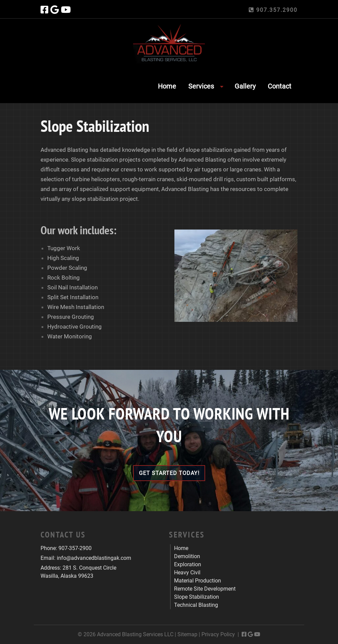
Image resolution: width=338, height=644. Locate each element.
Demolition (187, 556)
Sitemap (187, 634)
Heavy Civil (187, 573)
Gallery (245, 86)
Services (201, 86)
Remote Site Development (205, 589)
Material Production (198, 581)
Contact (280, 86)
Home (167, 86)
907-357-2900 (75, 548)
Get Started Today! (169, 473)
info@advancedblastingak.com (94, 558)
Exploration (188, 564)
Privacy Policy (218, 634)
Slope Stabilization (197, 597)
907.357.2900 (273, 10)
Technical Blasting (196, 605)
